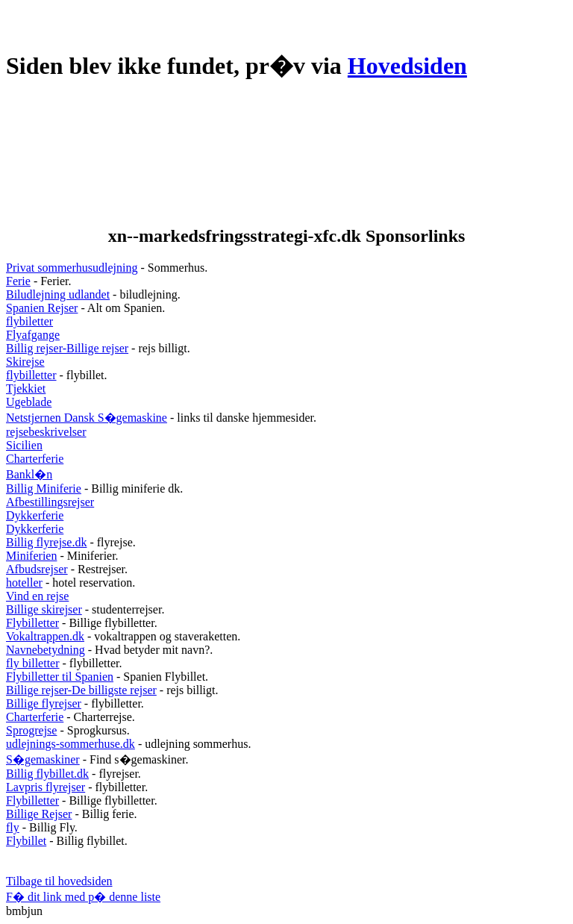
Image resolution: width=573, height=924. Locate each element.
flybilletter (31, 375)
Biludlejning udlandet (58, 294)
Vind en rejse (37, 596)
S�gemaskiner (43, 759)
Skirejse (25, 362)
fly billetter (33, 663)
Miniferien (31, 556)
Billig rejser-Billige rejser (67, 348)
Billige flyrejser (44, 703)
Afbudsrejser (37, 569)
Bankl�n (29, 474)
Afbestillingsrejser (50, 502)
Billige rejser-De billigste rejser (81, 690)
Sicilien (24, 445)
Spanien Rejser (42, 308)
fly (13, 827)
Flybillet (26, 841)
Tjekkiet (26, 388)
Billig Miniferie (44, 488)
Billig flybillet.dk (47, 774)
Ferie (18, 281)
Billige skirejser (44, 609)
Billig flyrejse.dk (46, 542)
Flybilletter (32, 623)
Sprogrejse (31, 730)
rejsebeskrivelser (46, 432)
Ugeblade (29, 402)
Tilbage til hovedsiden (59, 881)
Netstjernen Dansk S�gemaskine (87, 418)
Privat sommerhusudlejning (72, 268)
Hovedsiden (407, 66)
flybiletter (29, 321)
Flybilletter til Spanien (60, 677)
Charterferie (35, 459)
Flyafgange (33, 335)
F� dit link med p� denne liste (83, 897)
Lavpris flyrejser (46, 787)
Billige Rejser (39, 814)
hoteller (24, 583)
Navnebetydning (46, 650)
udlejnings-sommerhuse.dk (71, 744)
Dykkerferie (35, 515)
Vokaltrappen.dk (45, 636)
